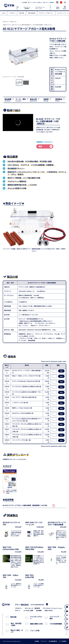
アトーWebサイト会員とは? (36, 2)
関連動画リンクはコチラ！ (45, 142)
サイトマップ (44, 641)
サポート (50, 8)
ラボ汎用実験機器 (56, 624)
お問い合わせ (58, 8)
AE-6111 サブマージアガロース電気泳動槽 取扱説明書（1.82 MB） (25, 505)
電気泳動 (13, 617)
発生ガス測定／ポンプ (17, 631)
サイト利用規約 (63, 641)
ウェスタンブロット (36, 618)
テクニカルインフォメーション (40, 8)
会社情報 (25, 2)
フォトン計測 (35, 630)
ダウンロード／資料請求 (27, 8)
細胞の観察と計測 (36, 624)
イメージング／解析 (55, 618)
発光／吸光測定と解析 (16, 624)
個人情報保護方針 (53, 641)
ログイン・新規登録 (49, 2)
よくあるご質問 (28, 611)
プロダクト (18, 8)
